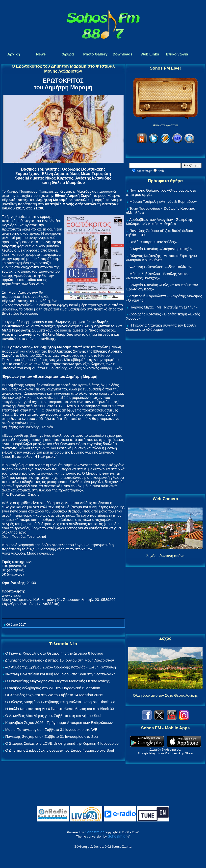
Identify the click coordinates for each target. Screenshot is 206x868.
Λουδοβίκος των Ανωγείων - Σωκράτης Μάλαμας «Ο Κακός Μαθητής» (159, 222)
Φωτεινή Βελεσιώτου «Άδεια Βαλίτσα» (161, 267)
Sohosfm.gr (94, 832)
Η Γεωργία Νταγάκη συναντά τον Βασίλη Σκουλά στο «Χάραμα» (161, 327)
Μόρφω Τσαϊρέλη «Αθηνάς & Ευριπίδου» (163, 201)
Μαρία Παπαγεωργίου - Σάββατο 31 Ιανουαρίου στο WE (51, 729)
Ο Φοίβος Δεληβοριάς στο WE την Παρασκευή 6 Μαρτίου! (53, 688)
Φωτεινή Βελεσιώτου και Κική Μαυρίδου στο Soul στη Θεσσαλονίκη (60, 674)
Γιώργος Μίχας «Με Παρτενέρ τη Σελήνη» (164, 307)
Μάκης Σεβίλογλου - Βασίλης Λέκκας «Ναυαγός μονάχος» (157, 276)
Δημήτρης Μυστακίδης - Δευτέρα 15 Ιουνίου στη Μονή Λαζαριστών (59, 660)
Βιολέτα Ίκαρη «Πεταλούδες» (153, 242)
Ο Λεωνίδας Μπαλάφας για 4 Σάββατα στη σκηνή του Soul (53, 716)
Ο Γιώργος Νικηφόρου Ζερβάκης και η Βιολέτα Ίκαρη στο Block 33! (60, 702)
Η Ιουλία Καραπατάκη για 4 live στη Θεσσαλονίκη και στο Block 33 (60, 709)
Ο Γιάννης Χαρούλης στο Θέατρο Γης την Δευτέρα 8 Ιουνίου (54, 653)
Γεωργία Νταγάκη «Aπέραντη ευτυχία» (161, 249)
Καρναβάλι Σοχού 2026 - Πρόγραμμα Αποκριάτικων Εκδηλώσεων (59, 723)
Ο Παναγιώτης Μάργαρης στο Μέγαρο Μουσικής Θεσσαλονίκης (57, 681)
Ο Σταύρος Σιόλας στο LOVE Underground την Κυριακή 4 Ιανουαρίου (62, 743)
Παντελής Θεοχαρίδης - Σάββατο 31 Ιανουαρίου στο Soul (52, 736)
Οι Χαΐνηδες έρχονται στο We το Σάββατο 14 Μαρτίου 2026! (54, 695)
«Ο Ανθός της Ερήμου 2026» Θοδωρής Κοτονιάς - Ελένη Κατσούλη (61, 667)
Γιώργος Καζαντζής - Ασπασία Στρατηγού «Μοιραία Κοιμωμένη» (161, 258)
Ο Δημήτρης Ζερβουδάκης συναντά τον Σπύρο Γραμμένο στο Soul (60, 750)
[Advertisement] (165, 418)
